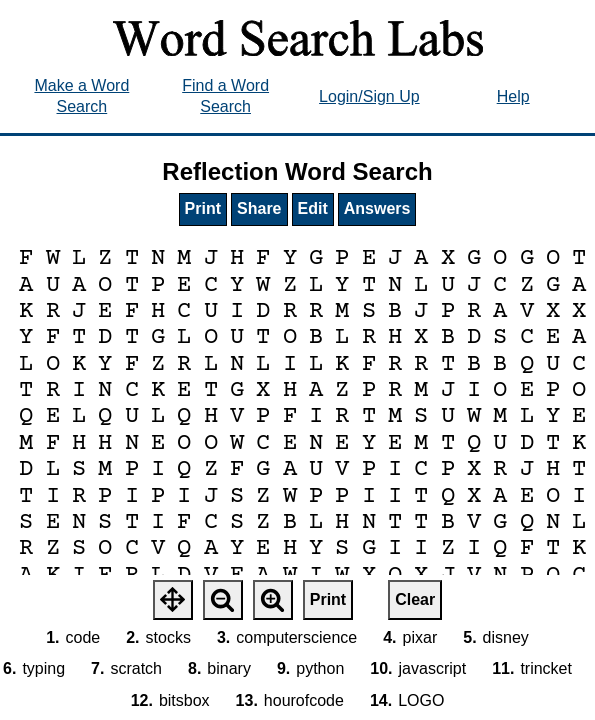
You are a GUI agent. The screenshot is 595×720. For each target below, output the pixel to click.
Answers (377, 208)
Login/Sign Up (369, 96)
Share (259, 208)
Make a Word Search (81, 96)
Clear (415, 599)
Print (203, 208)
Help (513, 96)
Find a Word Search (225, 96)
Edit (313, 208)
